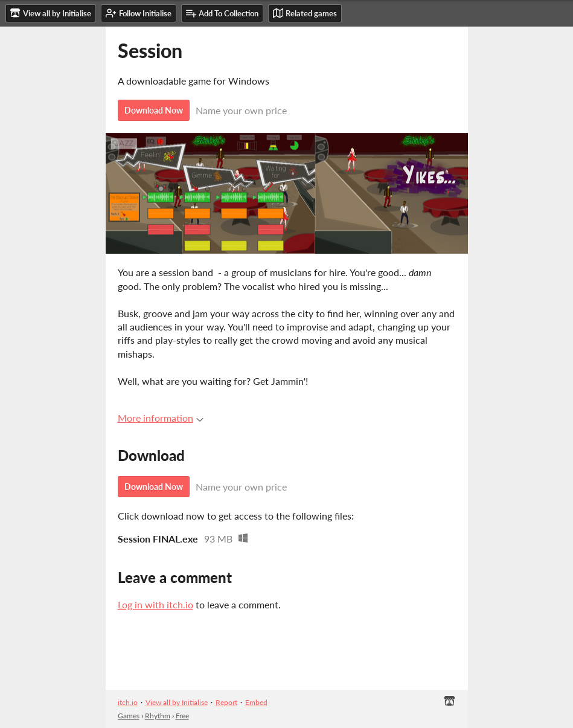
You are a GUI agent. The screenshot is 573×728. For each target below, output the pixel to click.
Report (226, 702)
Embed (256, 702)
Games (129, 716)
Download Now (154, 110)
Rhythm (158, 716)
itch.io (128, 702)
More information (161, 418)
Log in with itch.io (155, 604)
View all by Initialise (177, 702)
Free (182, 716)
